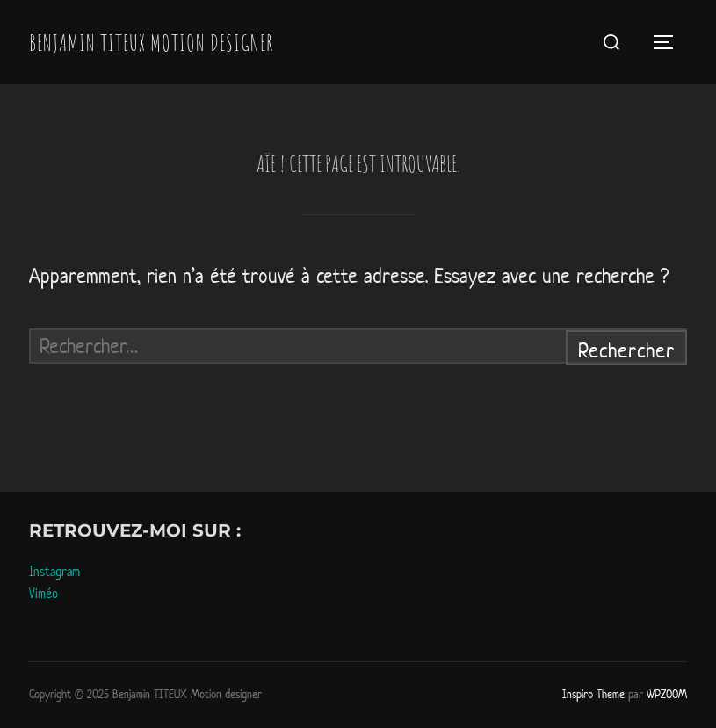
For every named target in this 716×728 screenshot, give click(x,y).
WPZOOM (667, 694)
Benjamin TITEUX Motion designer (151, 42)
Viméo (43, 593)
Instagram (54, 571)
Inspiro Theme (593, 694)
